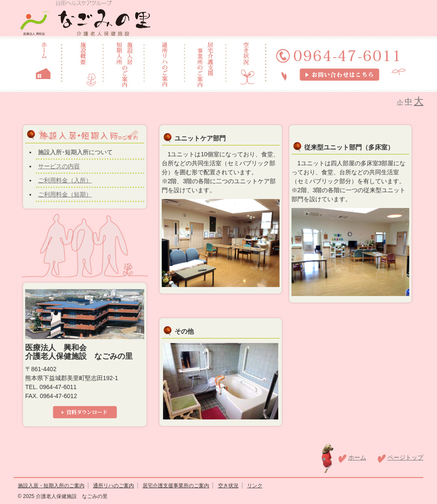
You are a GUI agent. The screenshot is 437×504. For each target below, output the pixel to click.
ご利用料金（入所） (65, 180)
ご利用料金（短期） (65, 194)
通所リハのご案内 (114, 486)
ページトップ (405, 457)
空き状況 (228, 486)
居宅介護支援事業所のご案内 (176, 486)
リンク (255, 486)
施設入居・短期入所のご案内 (51, 486)
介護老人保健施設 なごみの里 (71, 496)
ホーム (357, 457)
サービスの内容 (59, 166)
